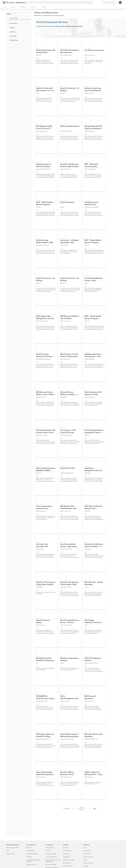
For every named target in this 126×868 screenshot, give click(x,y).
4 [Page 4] (77, 809)
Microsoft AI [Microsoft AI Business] (66, 848)
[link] (46, 59)
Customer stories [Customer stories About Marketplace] (10, 854)
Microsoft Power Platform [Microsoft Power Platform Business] (69, 860)
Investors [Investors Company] (85, 860)
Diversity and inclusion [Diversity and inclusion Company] (88, 863)
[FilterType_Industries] (8, 32)
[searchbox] (20, 18)
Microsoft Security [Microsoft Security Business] (67, 851)
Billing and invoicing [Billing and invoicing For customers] (31, 864)
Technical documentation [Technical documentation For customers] (32, 854)
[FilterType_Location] (8, 23)
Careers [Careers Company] (85, 848)
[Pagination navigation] (80, 810)
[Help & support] (96, 2)
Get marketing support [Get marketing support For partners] (51, 854)
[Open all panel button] (5, 7)
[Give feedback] (94, 2)
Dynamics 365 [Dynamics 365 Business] (66, 854)
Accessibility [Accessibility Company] (86, 866)
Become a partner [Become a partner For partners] (49, 848)
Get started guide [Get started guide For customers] (30, 851)
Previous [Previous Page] (67, 809)
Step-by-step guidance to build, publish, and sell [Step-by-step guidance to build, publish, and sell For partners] (53, 861)
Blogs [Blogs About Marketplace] (8, 851)
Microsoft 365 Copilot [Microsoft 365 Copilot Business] (68, 866)
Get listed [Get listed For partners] (48, 851)
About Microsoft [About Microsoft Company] (87, 851)
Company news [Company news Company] (87, 854)
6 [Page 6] (85, 809)
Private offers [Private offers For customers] (29, 857)
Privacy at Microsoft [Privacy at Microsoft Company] (88, 857)
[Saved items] (98, 2)
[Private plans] (101, 2)
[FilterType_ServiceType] (8, 36)
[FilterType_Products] (8, 27)
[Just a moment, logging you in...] (120, 2)
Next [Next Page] (94, 809)
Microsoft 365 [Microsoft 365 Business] (66, 857)
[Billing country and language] (109, 2)
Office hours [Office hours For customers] (29, 848)
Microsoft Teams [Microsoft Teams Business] (67, 863)
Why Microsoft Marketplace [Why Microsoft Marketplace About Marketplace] (13, 848)
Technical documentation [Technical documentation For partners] (51, 857)
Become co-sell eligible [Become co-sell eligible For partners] (51, 864)
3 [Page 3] (73, 809)
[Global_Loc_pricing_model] (8, 40)
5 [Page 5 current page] (81, 809)
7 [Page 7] (89, 809)
